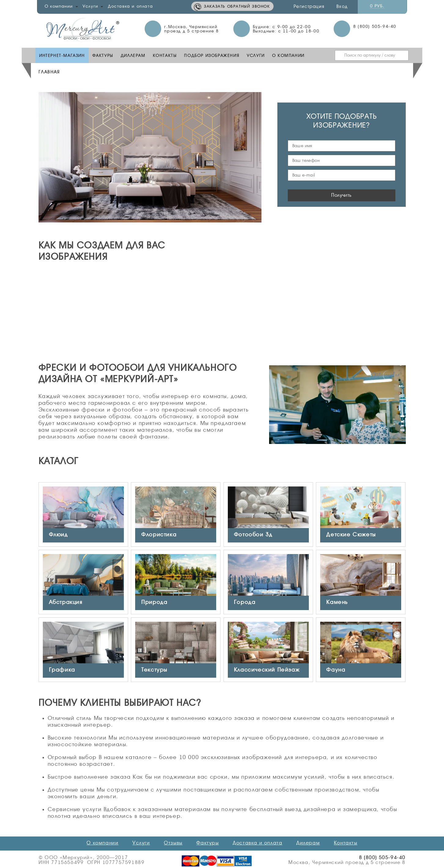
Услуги (256, 55)
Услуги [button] (93, 6)
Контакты (165, 55)
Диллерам (133, 55)
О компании (288, 55)
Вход (342, 6)
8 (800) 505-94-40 (375, 26)
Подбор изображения (212, 55)
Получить (341, 195)
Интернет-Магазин (62, 55)
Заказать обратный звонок (237, 6)
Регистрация (309, 6)
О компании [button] (61, 6)
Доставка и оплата (130, 6)
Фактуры (103, 55)
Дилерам (308, 843)
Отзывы (173, 843)
